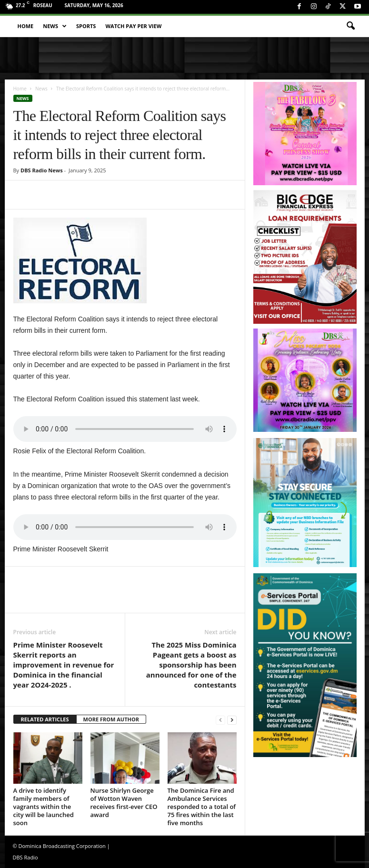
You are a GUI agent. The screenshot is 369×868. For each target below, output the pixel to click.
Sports (86, 26)
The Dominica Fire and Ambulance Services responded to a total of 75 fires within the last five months (202, 807)
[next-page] (232, 720)
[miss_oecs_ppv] (305, 380)
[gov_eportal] (305, 665)
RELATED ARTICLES (45, 719)
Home (26, 26)
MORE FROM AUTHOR (111, 719)
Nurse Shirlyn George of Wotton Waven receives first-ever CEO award (124, 803)
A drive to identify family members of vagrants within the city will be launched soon (44, 807)
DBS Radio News (42, 170)
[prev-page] (220, 720)
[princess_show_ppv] (305, 134)
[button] (350, 26)
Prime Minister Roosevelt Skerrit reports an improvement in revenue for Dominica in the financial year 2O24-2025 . (64, 665)
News (55, 26)
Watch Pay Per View (133, 26)
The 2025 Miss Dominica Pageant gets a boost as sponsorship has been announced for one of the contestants (191, 665)
